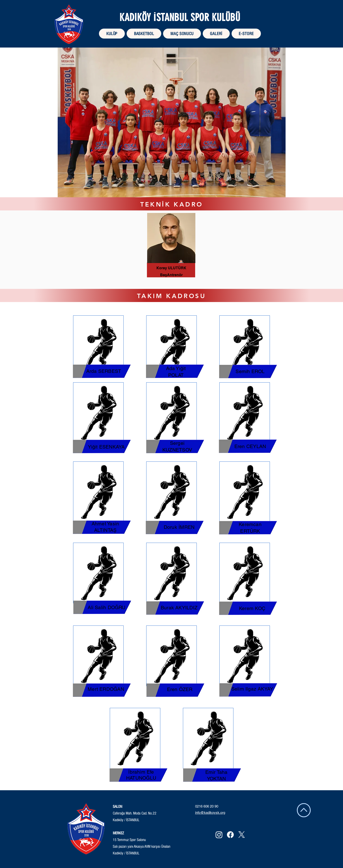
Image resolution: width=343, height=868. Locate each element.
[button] (144, 34)
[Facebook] (230, 835)
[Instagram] (219, 835)
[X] (242, 835)
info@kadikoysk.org (210, 813)
